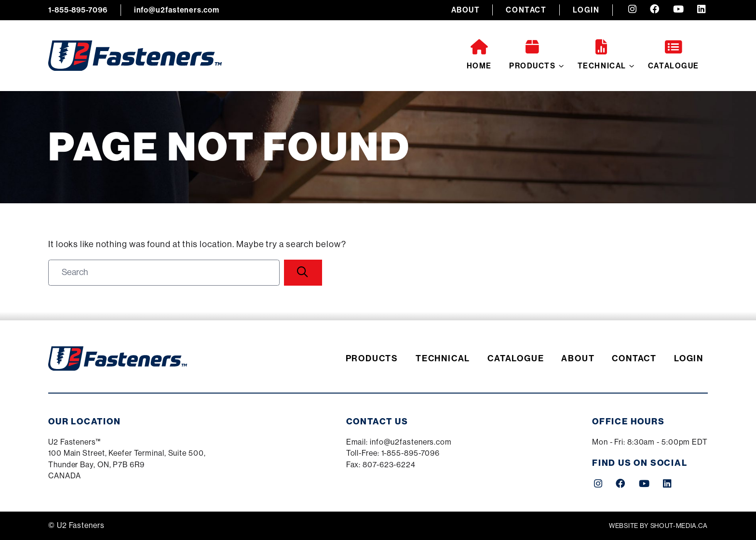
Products (533, 55)
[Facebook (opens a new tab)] (655, 10)
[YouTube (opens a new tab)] (678, 10)
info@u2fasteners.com (177, 10)
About (466, 10)
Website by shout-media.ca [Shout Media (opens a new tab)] (658, 526)
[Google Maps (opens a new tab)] (127, 460)
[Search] (303, 273)
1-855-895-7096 (78, 10)
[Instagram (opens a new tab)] (632, 10)
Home (479, 55)
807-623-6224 (389, 465)
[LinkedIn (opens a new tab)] (701, 10)
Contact (526, 10)
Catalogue (674, 55)
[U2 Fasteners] (135, 56)
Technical (602, 55)
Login (586, 10)
